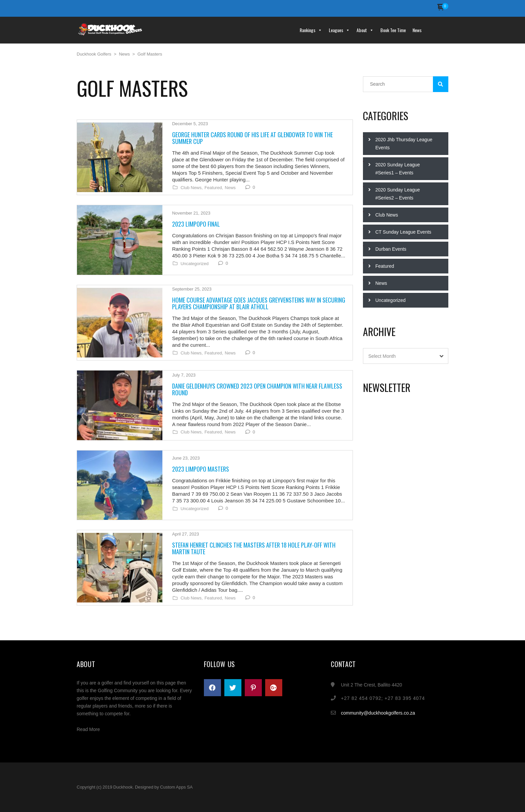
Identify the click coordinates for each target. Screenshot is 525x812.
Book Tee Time (393, 30)
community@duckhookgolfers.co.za (378, 713)
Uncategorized (194, 264)
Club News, (191, 188)
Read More (88, 729)
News (417, 30)
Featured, (214, 188)
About (365, 30)
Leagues (339, 30)
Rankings (311, 30)
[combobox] (406, 356)
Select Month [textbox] (382, 356)
